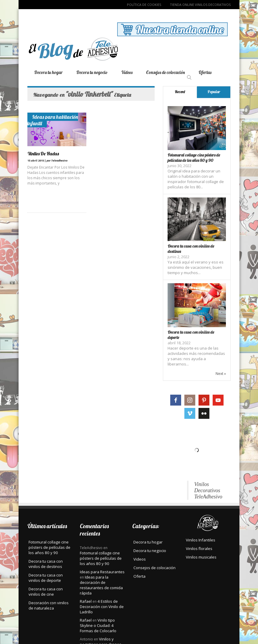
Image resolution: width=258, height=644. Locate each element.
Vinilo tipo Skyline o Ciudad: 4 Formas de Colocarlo (98, 625)
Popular (214, 92)
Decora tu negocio (92, 72)
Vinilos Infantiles (201, 540)
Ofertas (205, 72)
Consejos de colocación (166, 72)
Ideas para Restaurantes (102, 572)
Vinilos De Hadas (43, 154)
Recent (180, 92)
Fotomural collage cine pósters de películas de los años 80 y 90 (194, 158)
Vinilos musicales (201, 557)
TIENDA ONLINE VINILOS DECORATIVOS (200, 5)
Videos (140, 559)
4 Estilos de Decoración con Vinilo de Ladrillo (102, 607)
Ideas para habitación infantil (53, 120)
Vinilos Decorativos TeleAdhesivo (208, 490)
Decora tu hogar (48, 72)
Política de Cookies (144, 5)
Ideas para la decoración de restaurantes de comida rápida (101, 585)
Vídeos (127, 72)
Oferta (139, 576)
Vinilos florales (199, 549)
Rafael (86, 601)
